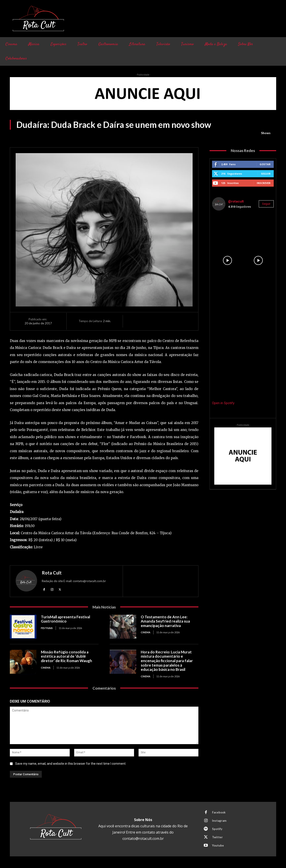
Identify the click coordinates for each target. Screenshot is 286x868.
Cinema (146, 632)
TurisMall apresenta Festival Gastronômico (65, 619)
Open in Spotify (223, 403)
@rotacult (236, 201)
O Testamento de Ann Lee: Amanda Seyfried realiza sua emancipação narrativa (165, 621)
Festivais (47, 628)
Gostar (265, 164)
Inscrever (264, 183)
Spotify (217, 829)
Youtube (218, 845)
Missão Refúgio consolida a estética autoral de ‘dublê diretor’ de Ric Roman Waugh (66, 656)
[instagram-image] (227, 230)
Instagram (219, 821)
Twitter (217, 837)
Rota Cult (52, 573)
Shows (266, 133)
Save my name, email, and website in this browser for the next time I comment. (71, 764)
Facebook (219, 812)
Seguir (266, 174)
